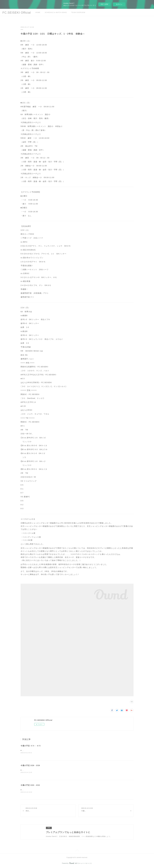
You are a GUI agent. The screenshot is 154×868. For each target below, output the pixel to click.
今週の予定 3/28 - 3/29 (30, 766)
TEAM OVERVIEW (78, 12)
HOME (38, 12)
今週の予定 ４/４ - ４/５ (31, 746)
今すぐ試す (104, 4)
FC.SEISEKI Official (17, 13)
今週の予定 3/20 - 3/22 (30, 785)
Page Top (77, 851)
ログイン (119, 4)
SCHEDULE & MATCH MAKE (56, 12)
